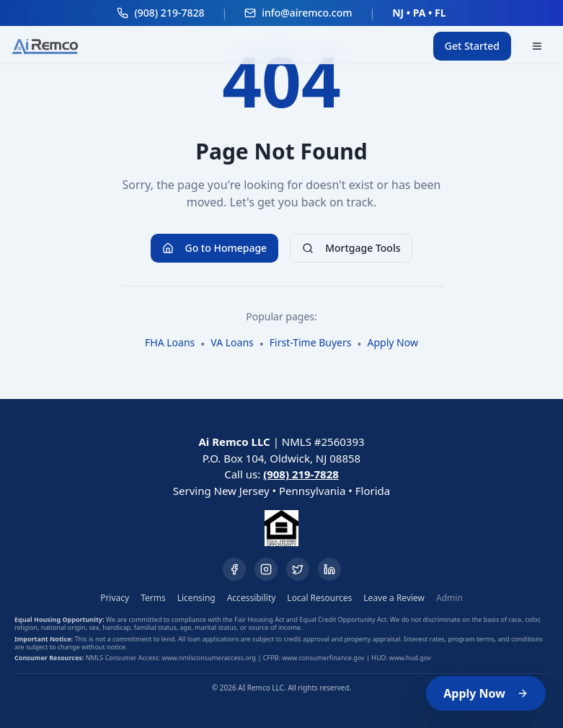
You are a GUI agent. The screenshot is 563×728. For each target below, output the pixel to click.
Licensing (196, 598)
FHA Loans (170, 342)
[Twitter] (298, 569)
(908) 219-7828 (301, 474)
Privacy (115, 598)
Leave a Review (394, 598)
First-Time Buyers (311, 342)
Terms (153, 598)
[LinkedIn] (329, 569)
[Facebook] (234, 569)
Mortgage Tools (351, 248)
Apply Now (486, 693)
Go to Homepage (215, 248)
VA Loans (232, 342)
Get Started (472, 46)
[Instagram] (266, 569)
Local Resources (319, 598)
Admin (449, 598)
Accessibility (252, 598)
